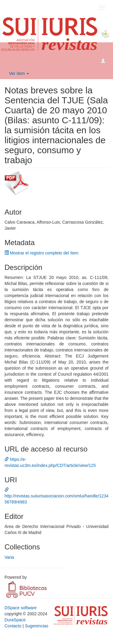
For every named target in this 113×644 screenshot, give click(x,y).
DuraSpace (15, 620)
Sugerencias (36, 626)
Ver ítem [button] (19, 73)
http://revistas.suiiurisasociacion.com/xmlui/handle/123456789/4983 (56, 496)
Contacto (13, 626)
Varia (9, 557)
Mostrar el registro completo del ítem (41, 253)
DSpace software (21, 608)
